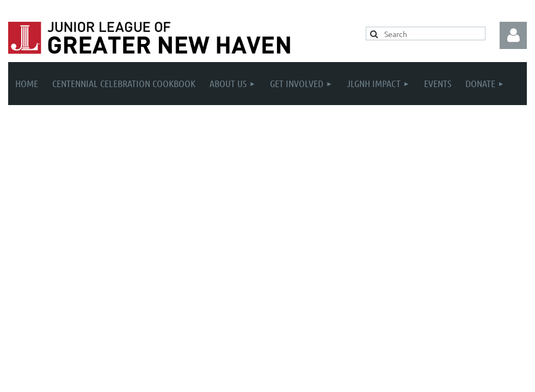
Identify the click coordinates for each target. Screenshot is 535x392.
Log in (513, 35)
